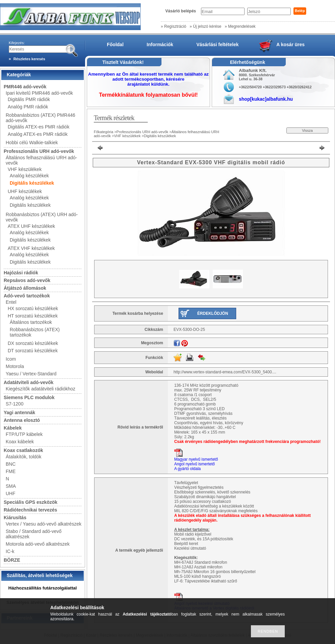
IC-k (10, 551)
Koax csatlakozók (23, 450)
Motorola (15, 366)
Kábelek (13, 428)
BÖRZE (12, 560)
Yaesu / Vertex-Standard (31, 374)
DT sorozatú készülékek (33, 351)
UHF (11, 493)
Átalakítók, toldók (24, 457)
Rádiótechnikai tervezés (30, 510)
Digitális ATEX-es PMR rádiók (39, 127)
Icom (11, 359)
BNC (11, 464)
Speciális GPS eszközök (30, 502)
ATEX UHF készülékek (31, 226)
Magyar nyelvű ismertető (196, 459)
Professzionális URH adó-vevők (39, 151)
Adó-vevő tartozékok (27, 296)
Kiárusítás (15, 518)
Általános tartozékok (31, 322)
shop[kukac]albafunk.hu (266, 99)
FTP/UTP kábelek (24, 434)
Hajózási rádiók (21, 273)
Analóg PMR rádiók (28, 107)
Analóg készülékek (29, 176)
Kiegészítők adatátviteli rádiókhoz (41, 389)
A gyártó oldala (187, 469)
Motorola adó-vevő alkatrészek (38, 544)
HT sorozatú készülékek (33, 316)
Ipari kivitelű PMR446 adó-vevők (39, 93)
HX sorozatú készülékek (33, 308)
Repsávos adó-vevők (27, 280)
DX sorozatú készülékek (33, 343)
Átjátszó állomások (25, 288)
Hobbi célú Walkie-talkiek (32, 143)
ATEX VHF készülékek (31, 248)
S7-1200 (15, 404)
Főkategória (104, 132)
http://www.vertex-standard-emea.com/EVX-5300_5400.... (225, 372)
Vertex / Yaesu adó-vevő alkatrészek (44, 524)
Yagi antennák (19, 412)
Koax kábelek (20, 442)
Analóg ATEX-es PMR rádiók (38, 134)
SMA (11, 486)
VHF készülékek (25, 169)
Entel (11, 302)
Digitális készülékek (32, 183)
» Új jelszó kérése (206, 26)
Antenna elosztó (22, 420)
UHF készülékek (25, 191)
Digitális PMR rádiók (29, 99)
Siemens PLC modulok (29, 397)
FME (11, 471)
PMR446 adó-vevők (25, 87)
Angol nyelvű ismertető (194, 464)
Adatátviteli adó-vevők (29, 382)
